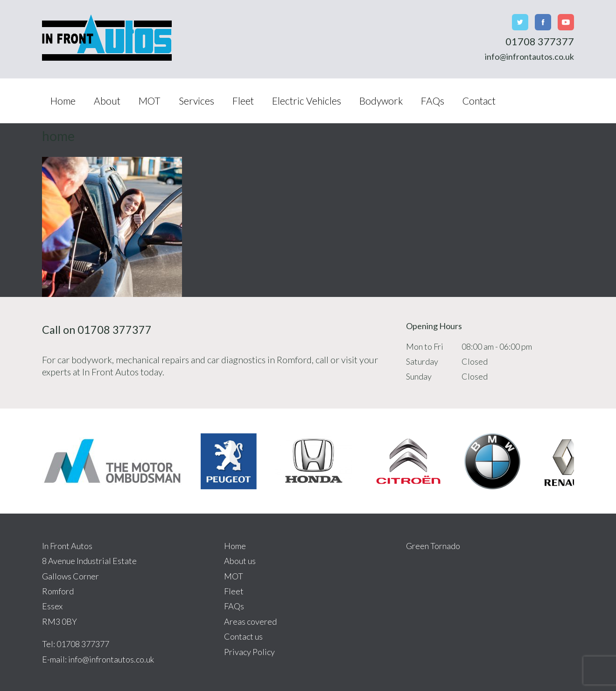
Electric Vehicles (307, 101)
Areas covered (250, 621)
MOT (150, 101)
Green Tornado (433, 546)
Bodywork (381, 101)
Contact (479, 101)
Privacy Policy (249, 652)
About (107, 101)
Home (63, 101)
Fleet (243, 101)
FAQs (433, 101)
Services (196, 101)
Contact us (243, 636)
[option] (112, 461)
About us (240, 561)
